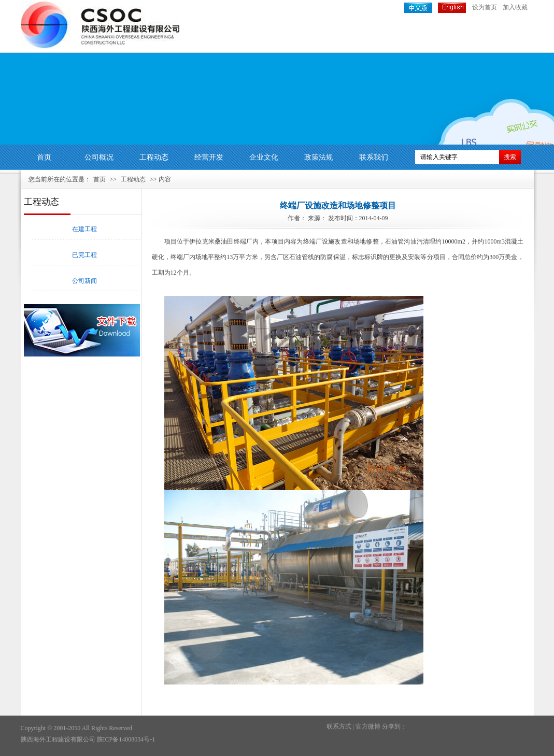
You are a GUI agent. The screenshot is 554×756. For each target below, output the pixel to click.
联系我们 (374, 157)
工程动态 (154, 157)
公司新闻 (84, 281)
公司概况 (99, 157)
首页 (44, 157)
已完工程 (84, 255)
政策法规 (319, 157)
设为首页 (485, 7)
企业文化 (264, 157)
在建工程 (84, 229)
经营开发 (209, 157)
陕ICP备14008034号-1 (126, 739)
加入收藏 (515, 7)
